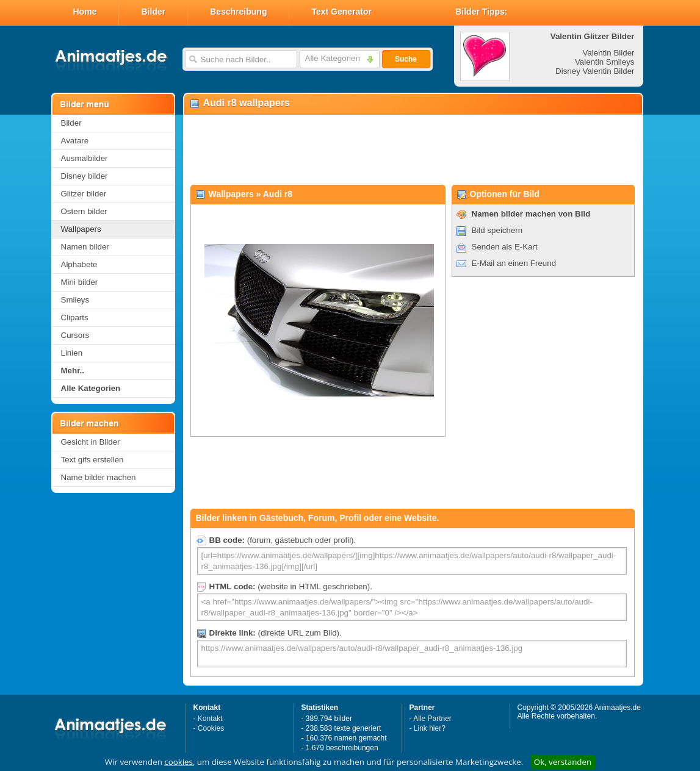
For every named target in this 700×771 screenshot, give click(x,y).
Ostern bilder (84, 211)
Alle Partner (432, 719)
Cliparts (75, 317)
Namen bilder (85, 247)
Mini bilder (80, 282)
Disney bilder (85, 176)
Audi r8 (278, 194)
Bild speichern (497, 230)
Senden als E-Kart (505, 247)
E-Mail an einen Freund (514, 263)
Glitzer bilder (84, 194)
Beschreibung (238, 12)
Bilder (153, 12)
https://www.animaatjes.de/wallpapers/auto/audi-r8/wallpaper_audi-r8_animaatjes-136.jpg (412, 654)
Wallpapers (81, 229)
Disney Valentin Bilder (595, 71)
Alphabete (79, 264)
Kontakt (210, 719)
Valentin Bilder (609, 53)
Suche (406, 59)
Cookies (211, 728)
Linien (72, 353)
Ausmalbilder (85, 158)
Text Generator (341, 12)
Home (85, 12)
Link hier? (430, 728)
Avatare (75, 141)
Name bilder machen (99, 477)
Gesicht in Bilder (91, 442)
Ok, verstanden (563, 762)
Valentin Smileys (605, 62)
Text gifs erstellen (92, 460)
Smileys (75, 300)
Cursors (75, 335)
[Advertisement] (413, 150)
